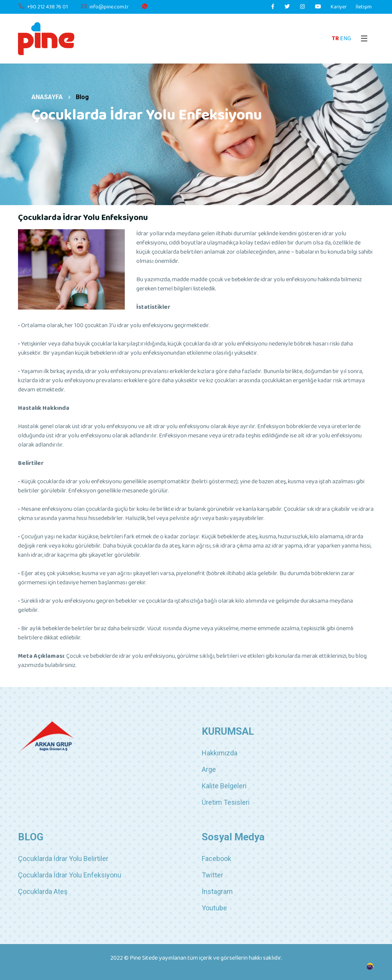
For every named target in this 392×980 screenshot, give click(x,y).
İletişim (364, 7)
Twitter (212, 875)
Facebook (216, 859)
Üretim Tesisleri (226, 802)
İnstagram (217, 891)
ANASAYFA (47, 97)
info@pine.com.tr (105, 7)
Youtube (214, 908)
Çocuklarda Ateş (43, 891)
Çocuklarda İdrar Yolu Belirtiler (63, 859)
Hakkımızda (220, 753)
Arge (209, 769)
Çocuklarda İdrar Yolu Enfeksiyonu (70, 875)
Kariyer (339, 7)
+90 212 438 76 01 (43, 7)
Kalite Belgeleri (224, 786)
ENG (345, 38)
